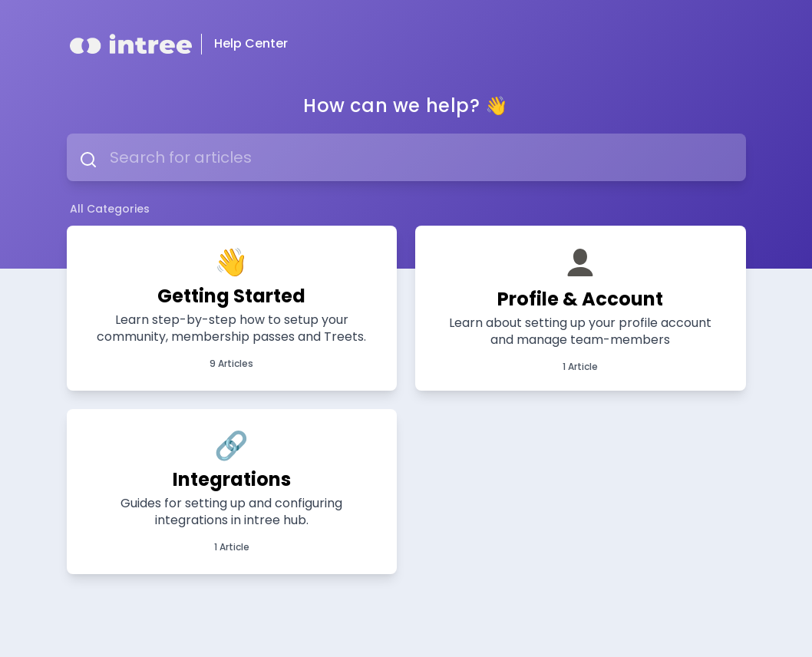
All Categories (110, 209)
